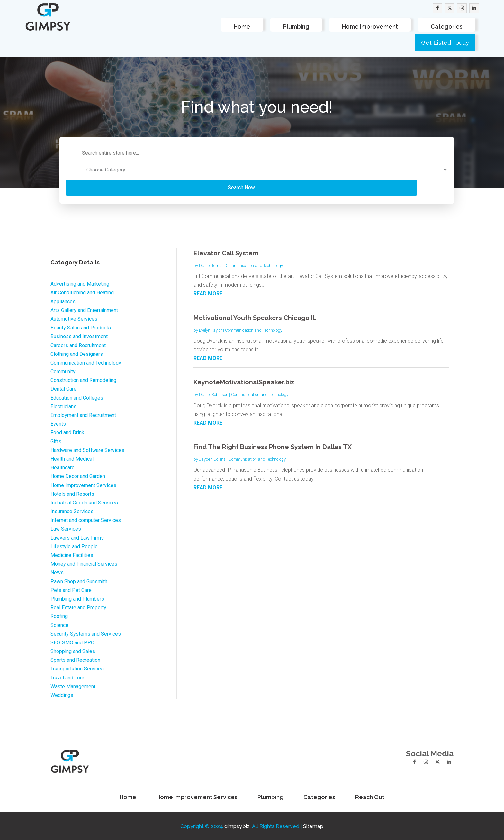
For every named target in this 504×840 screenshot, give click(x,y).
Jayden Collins (212, 458)
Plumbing (296, 27)
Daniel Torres (211, 265)
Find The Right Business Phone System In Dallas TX (273, 446)
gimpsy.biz (237, 826)
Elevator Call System (226, 252)
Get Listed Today (445, 43)
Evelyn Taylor (211, 329)
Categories (447, 27)
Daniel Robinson (214, 394)
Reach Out (370, 797)
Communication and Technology (254, 265)
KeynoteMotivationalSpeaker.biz (244, 382)
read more (208, 293)
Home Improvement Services (197, 797)
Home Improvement (370, 27)
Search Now (190, 186)
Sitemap (313, 826)
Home (242, 27)
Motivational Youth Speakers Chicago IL (255, 317)
